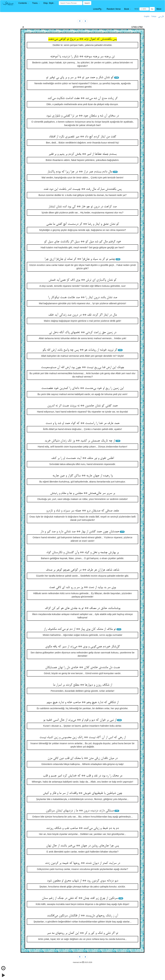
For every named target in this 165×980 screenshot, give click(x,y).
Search (87, 3)
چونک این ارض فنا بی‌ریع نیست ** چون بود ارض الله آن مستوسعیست (82, 367)
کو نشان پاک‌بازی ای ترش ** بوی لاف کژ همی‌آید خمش (82, 280)
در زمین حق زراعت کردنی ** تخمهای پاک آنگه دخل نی (83, 333)
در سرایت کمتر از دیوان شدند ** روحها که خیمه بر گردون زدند (82, 863)
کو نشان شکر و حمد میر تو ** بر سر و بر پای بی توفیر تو (80, 77)
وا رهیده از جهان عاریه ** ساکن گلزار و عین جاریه (82, 476)
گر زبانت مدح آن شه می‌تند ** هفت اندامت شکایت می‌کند (83, 98)
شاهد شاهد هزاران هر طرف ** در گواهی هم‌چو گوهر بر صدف (82, 570)
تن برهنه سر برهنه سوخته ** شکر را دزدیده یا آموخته (82, 57)
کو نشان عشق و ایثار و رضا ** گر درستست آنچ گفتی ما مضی (83, 224)
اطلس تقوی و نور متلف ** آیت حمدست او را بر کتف (83, 458)
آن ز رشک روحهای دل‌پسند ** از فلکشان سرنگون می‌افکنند (82, 916)
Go (152, 9)
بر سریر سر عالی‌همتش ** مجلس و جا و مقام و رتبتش (83, 493)
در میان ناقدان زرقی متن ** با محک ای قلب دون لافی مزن (83, 758)
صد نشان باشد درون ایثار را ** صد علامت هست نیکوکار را (83, 297)
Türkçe (154, 16)
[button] (23, 3)
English (147, 16)
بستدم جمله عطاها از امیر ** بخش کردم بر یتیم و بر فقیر (82, 154)
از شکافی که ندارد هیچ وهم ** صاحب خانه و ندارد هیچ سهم (82, 702)
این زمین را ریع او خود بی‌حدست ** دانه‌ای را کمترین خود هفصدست (82, 388)
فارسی (161, 17)
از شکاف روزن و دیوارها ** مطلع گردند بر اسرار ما (82, 685)
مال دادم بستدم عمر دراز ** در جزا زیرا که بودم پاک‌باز (80, 172)
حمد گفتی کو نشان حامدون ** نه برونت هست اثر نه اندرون (82, 406)
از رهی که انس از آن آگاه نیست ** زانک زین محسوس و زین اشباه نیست (83, 737)
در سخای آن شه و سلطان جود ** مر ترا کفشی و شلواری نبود (83, 116)
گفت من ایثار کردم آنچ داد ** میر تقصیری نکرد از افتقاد (83, 137)
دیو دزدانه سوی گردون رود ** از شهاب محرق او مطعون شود (83, 881)
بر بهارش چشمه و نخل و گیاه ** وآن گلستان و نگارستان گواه (83, 553)
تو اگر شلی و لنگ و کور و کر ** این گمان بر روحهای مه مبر (82, 933)
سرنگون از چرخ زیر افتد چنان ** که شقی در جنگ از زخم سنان (80, 898)
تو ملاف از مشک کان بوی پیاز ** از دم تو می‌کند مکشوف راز (80, 629)
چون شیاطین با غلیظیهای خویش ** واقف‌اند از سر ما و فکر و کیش (82, 793)
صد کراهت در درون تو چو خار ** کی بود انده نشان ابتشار (82, 207)
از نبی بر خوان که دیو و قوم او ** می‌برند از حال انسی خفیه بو (80, 720)
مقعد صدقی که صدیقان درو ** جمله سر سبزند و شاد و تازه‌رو (83, 511)
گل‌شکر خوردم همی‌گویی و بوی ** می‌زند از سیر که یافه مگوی (82, 647)
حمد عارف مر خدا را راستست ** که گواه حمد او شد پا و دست (83, 423)
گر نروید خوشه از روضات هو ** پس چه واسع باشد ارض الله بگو (80, 350)
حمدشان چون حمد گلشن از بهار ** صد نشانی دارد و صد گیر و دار (80, 532)
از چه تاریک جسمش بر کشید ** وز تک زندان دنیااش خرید (80, 441)
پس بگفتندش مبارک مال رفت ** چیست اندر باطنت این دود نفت (83, 189)
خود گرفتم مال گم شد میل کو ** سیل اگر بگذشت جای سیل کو (82, 242)
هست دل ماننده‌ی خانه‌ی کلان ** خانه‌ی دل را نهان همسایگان (82, 668)
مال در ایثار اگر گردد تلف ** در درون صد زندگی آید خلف (82, 315)
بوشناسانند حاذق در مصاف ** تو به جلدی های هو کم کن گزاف (83, 608)
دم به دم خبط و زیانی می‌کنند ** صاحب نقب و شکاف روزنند (82, 828)
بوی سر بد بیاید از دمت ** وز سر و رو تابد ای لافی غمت (82, 587)
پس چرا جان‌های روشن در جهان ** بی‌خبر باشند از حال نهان (82, 846)
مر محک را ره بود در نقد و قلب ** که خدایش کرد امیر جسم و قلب (83, 776)
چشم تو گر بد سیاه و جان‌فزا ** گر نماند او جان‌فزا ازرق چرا (80, 259)
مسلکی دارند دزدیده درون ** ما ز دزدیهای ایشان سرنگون (80, 811)
